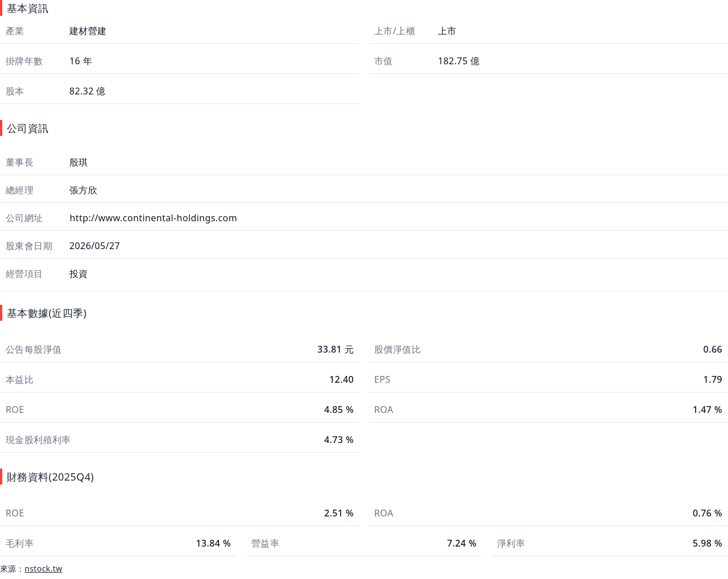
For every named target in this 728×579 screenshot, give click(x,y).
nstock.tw (44, 568)
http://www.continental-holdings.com (152, 218)
